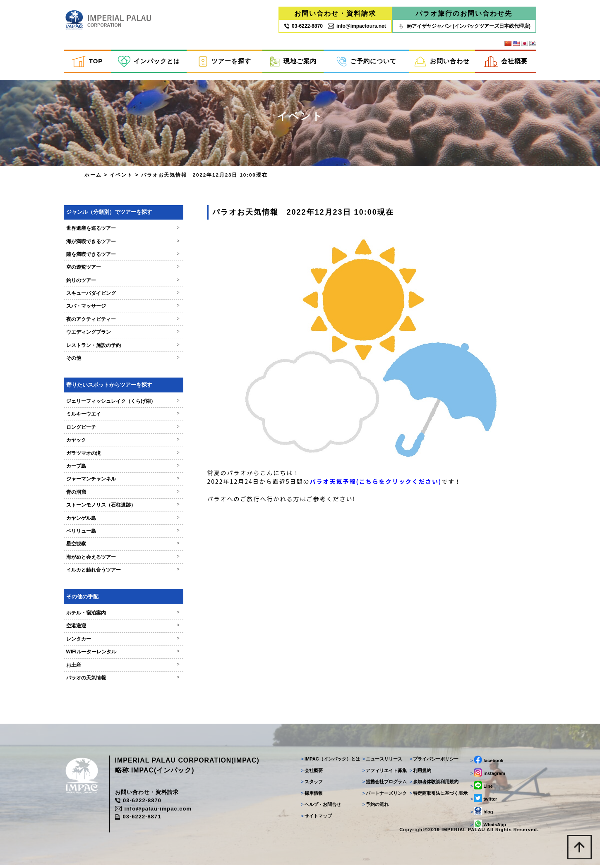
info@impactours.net (357, 26)
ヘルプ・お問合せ (320, 808)
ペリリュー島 (118, 533)
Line (481, 789)
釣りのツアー (118, 283)
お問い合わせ (442, 61)
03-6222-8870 (140, 804)
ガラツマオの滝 (118, 456)
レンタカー (118, 641)
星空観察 (118, 547)
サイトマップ (316, 819)
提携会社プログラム (384, 785)
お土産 (118, 667)
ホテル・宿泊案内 (118, 616)
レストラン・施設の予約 (118, 348)
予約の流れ (375, 808)
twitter (483, 801)
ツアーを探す (224, 61)
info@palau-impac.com (155, 812)
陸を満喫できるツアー (118, 257)
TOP (87, 61)
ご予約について (366, 61)
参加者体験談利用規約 (433, 785)
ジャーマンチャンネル (118, 482)
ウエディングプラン (118, 335)
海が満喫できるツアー (118, 244)
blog (481, 814)
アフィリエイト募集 (384, 773)
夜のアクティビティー (118, 322)
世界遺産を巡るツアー (118, 231)
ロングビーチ (118, 430)
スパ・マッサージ (118, 309)
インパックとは (149, 61)
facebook (486, 763)
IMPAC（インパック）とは (329, 762)
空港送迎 (118, 629)
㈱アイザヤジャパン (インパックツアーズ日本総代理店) (464, 26)
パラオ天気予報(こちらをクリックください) (368, 489)
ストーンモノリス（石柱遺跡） (118, 508)
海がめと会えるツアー (118, 560)
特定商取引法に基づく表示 (438, 796)
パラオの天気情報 (118, 681)
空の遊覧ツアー (118, 270)
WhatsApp (487, 827)
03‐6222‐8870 (304, 26)
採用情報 (311, 796)
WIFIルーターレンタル (118, 655)
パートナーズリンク (384, 796)
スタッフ (311, 785)
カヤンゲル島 (118, 521)
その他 (118, 361)
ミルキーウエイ (118, 417)
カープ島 (118, 469)
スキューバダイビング (118, 296)
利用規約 (420, 773)
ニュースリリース (382, 762)
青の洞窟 (118, 495)
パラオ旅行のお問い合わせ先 (464, 13)
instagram (487, 776)
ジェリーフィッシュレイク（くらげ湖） (118, 404)
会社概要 (506, 61)
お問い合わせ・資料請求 (335, 13)
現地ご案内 (293, 61)
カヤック (118, 443)
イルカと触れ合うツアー (118, 573)
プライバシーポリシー (433, 762)
